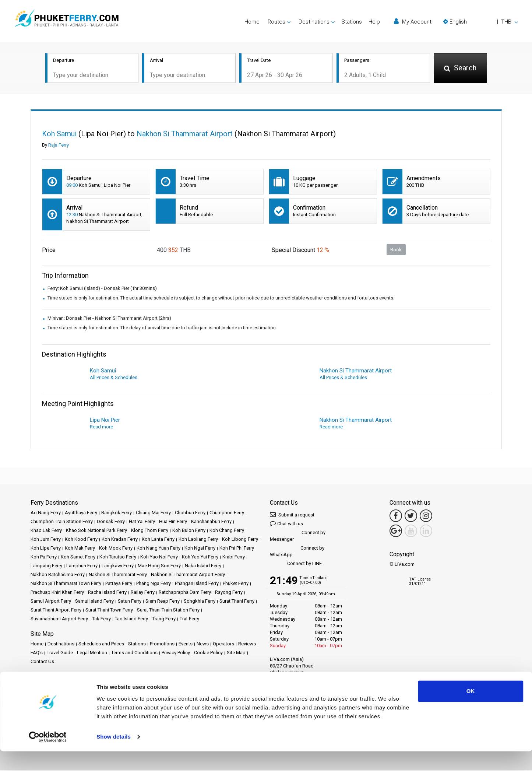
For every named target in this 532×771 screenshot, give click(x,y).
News (203, 644)
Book (396, 250)
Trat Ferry (189, 619)
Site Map (236, 653)
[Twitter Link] (411, 516)
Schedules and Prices (101, 644)
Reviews (247, 644)
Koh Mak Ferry (80, 549)
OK (471, 711)
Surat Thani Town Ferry (109, 611)
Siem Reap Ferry (163, 602)
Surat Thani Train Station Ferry (168, 611)
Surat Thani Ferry (237, 602)
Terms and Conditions (134, 653)
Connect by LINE (296, 565)
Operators (223, 644)
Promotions (162, 644)
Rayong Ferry (229, 593)
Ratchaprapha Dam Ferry (185, 593)
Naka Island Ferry (203, 566)
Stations (352, 22)
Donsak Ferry (111, 522)
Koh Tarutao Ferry (118, 558)
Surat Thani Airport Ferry (56, 611)
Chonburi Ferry (190, 513)
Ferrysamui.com (47, 687)
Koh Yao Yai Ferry (200, 558)
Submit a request (292, 515)
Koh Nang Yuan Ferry (158, 549)
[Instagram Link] (426, 516)
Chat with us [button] (286, 524)
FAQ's (37, 653)
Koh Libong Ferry (240, 540)
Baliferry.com (82, 687)
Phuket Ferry (236, 584)
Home (252, 22)
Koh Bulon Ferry (189, 531)
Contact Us (42, 662)
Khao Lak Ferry (46, 531)
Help (374, 22)
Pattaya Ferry (119, 584)
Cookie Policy (208, 653)
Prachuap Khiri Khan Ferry (57, 593)
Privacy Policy (176, 653)
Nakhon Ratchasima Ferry (58, 575)
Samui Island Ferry (94, 602)
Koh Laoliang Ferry (198, 540)
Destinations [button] (314, 22)
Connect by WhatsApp (297, 552)
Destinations (61, 644)
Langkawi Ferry (118, 566)
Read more (101, 427)
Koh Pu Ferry (44, 558)
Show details (114, 756)
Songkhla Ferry (200, 602)
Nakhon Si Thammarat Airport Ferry (188, 575)
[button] (481, 22)
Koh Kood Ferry (81, 540)
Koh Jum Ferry (46, 540)
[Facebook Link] (396, 516)
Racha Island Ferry (107, 593)
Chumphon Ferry (227, 513)
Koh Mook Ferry (116, 549)
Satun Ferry (130, 602)
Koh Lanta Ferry (158, 540)
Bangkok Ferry (117, 513)
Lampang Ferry (46, 566)
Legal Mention (92, 653)
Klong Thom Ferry (150, 531)
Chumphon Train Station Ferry (62, 522)
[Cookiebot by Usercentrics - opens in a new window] (48, 757)
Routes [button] (276, 22)
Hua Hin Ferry (173, 522)
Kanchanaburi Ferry (211, 522)
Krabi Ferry (234, 558)
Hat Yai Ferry (142, 522)
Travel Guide (60, 653)
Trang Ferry (164, 619)
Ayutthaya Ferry (81, 513)
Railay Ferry (143, 593)
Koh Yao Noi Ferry (159, 558)
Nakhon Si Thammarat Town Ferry (66, 584)
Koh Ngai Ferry (200, 549)
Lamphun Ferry (82, 566)
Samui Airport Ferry (51, 602)
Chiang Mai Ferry (153, 513)
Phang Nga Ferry (154, 584)
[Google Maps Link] (396, 532)
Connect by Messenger (298, 537)
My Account (413, 22)
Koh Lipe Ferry (46, 549)
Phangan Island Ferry (197, 584)
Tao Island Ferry (131, 619)
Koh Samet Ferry (78, 558)
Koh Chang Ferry (227, 531)
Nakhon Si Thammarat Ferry (118, 575)
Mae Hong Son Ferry (159, 566)
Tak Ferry (101, 619)
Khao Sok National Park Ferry (96, 531)
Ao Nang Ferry (46, 513)
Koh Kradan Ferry (120, 540)
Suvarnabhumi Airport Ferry (59, 619)
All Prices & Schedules (114, 378)
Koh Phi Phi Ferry (237, 549)
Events (186, 644)
